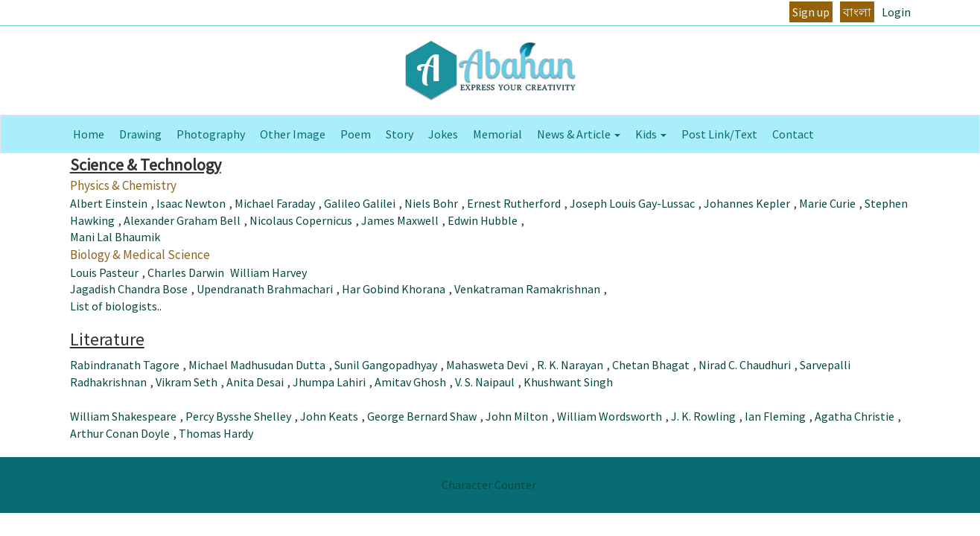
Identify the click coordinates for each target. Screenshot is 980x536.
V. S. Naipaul (485, 382)
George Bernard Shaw (422, 416)
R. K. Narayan (570, 365)
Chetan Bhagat (651, 365)
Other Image (293, 134)
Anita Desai (255, 382)
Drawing (140, 134)
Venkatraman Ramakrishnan (527, 289)
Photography (211, 134)
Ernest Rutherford (514, 203)
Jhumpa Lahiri (329, 382)
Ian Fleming (775, 416)
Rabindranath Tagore (125, 365)
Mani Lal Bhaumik (115, 237)
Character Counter (489, 485)
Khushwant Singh (568, 382)
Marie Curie (827, 203)
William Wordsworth (610, 416)
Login (896, 12)
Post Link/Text (719, 134)
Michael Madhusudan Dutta (257, 365)
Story (400, 134)
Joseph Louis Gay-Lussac (632, 203)
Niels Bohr (431, 203)
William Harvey (268, 272)
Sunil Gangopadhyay (386, 365)
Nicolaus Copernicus (301, 220)
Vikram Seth (187, 382)
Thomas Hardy (216, 433)
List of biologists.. (116, 306)
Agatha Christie (855, 416)
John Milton (517, 416)
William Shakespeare (123, 416)
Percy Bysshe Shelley (238, 416)
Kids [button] (651, 134)
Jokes (443, 134)
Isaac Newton (191, 203)
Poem (356, 134)
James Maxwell (400, 220)
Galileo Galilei (360, 203)
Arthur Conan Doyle (120, 433)
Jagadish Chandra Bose (129, 289)
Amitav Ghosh (410, 382)
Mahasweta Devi (487, 365)
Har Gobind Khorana (394, 289)
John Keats (329, 416)
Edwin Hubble (483, 220)
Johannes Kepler (747, 203)
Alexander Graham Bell (182, 220)
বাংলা (857, 12)
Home (89, 134)
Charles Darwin (186, 272)
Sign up (811, 12)
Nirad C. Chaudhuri (745, 365)
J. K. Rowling (703, 416)
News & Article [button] (579, 134)
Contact (793, 134)
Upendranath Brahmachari (265, 289)
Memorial (497, 134)
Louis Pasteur (104, 272)
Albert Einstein (109, 203)
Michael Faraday (275, 203)
